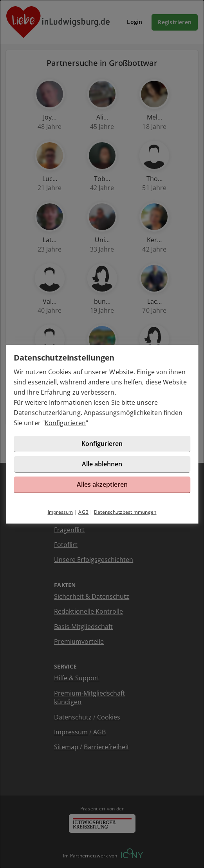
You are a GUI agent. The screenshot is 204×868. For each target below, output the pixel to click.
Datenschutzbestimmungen (125, 512)
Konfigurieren (65, 423)
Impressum (60, 512)
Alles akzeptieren (102, 484)
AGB (83, 512)
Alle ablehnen (102, 464)
